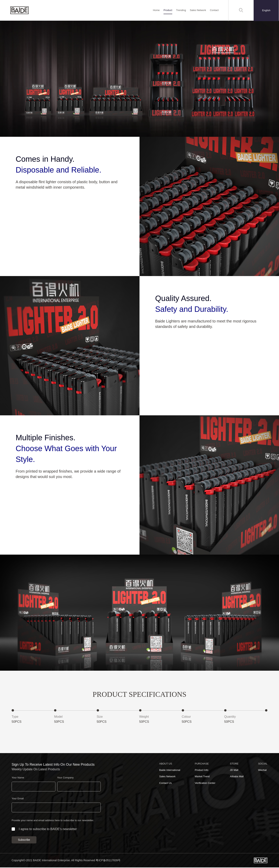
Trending (181, 10)
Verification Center (205, 784)
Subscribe (24, 840)
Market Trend (202, 777)
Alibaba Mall (237, 777)
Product (168, 10)
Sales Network (198, 10)
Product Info (201, 771)
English (267, 11)
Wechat (262, 771)
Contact (214, 10)
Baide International (170, 771)
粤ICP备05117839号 (108, 861)
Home (156, 10)
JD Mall (234, 771)
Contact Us (165, 784)
